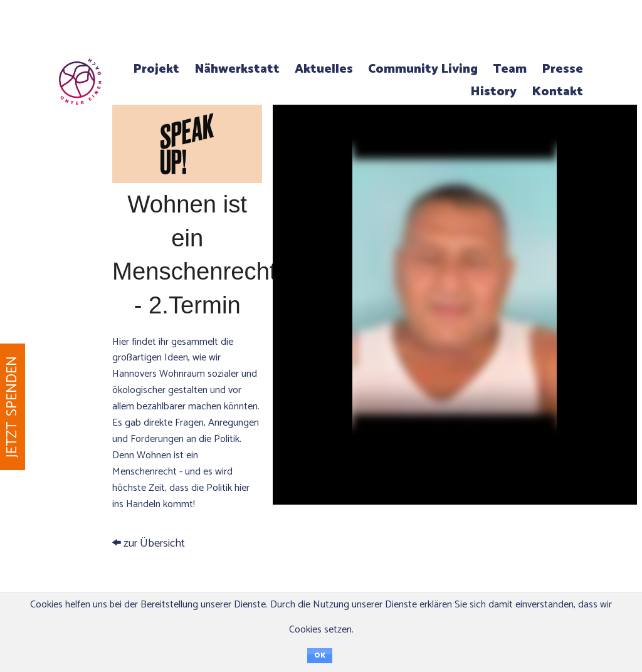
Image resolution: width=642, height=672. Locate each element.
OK (320, 656)
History (493, 92)
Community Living (423, 69)
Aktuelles (324, 69)
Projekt (156, 69)
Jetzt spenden (12, 407)
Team (510, 69)
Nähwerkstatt (237, 69)
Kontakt (557, 92)
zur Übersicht (187, 343)
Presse (562, 69)
